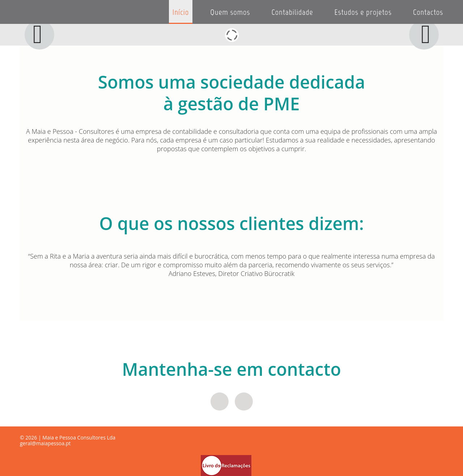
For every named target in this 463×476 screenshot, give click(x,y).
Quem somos (230, 12)
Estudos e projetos (363, 12)
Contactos (428, 12)
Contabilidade (292, 12)
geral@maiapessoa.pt (45, 443)
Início (181, 12)
